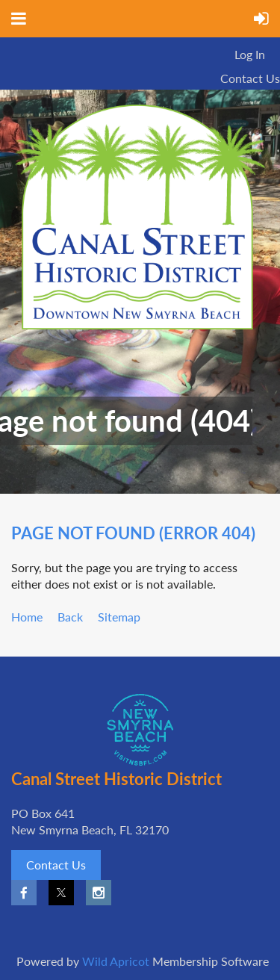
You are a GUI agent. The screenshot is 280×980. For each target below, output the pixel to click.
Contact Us (250, 78)
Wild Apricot (116, 961)
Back (70, 617)
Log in (250, 54)
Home (27, 617)
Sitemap (119, 617)
